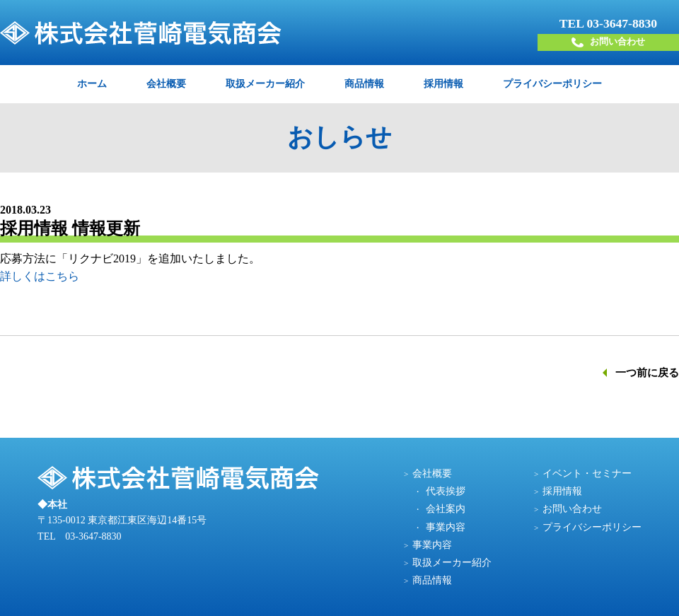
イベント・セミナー (587, 473)
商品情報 (364, 83)
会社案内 (446, 508)
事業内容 (446, 527)
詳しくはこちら (40, 275)
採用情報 (443, 83)
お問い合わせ (608, 42)
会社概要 (166, 83)
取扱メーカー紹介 (265, 83)
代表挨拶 (446, 490)
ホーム (92, 83)
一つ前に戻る (647, 372)
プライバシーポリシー (552, 83)
